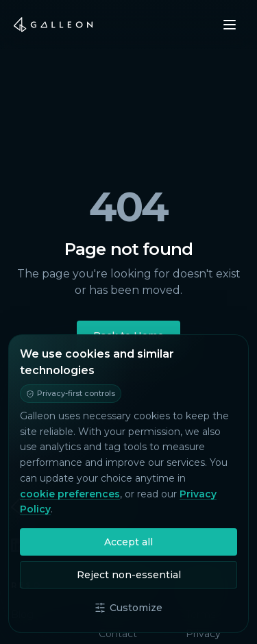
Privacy (203, 634)
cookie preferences (70, 494)
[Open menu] (230, 25)
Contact (118, 634)
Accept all (128, 542)
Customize (128, 608)
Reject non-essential (129, 575)
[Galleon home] (53, 25)
